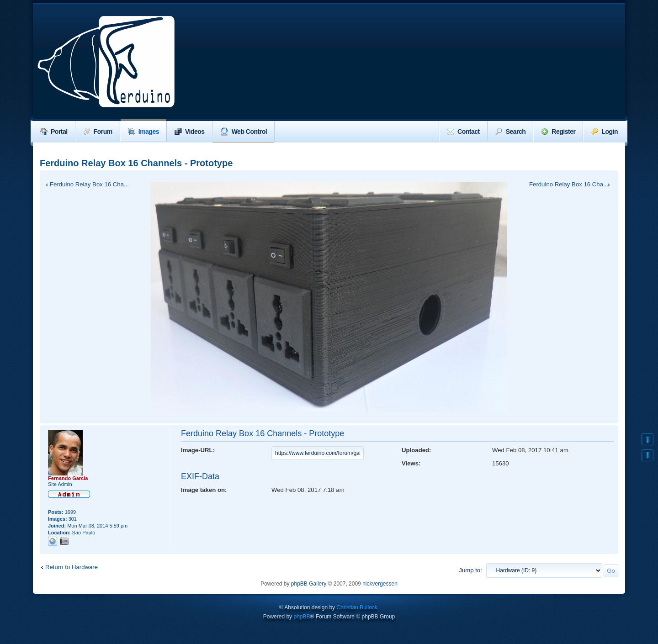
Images (143, 132)
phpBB (302, 617)
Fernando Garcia (68, 478)
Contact (463, 132)
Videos (190, 132)
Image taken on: (204, 490)
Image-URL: (198, 450)
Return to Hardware (72, 567)
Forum (98, 132)
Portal (54, 132)
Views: (411, 463)
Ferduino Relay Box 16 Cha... (89, 184)
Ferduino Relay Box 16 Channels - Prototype (136, 163)
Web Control (244, 132)
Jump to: (470, 570)
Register (558, 132)
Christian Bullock (357, 607)
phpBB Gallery (309, 584)
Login (604, 132)
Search (511, 132)
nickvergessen (380, 584)
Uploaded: (416, 450)
